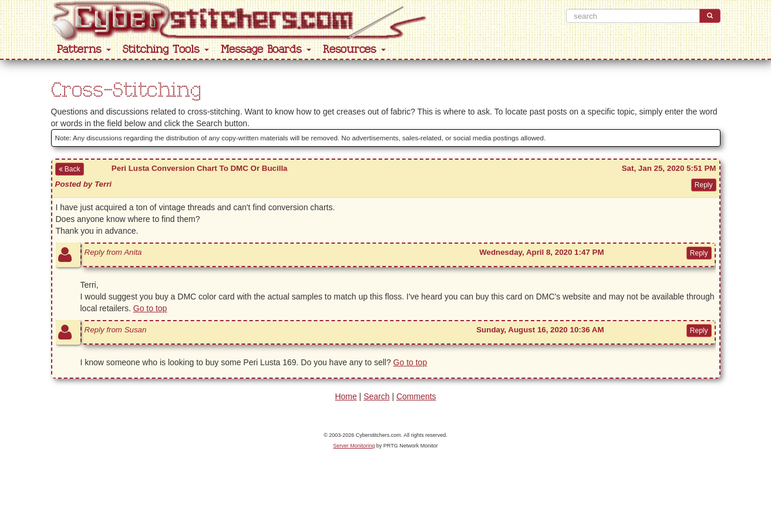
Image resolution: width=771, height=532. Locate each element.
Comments (416, 396)
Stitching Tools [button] (166, 50)
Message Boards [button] (266, 50)
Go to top (150, 308)
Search (376, 396)
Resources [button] (354, 50)
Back (70, 169)
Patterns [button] (84, 50)
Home (346, 396)
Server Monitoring (354, 446)
